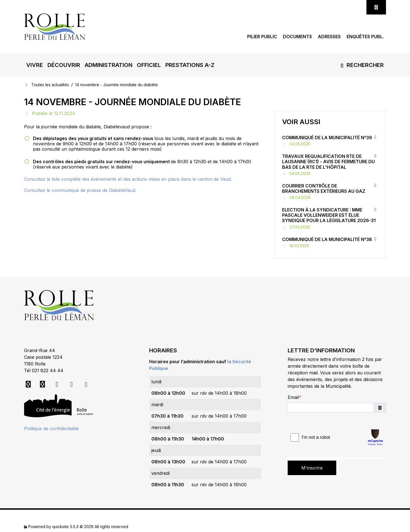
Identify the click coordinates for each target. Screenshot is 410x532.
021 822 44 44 (48, 370)
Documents (297, 37)
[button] (35, 65)
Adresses (329, 37)
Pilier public (262, 37)
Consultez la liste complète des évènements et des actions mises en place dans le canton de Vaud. (128, 179)
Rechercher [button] (361, 65)
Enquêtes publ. (365, 37)
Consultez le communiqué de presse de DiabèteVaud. (80, 190)
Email (293, 397)
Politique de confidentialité (51, 429)
